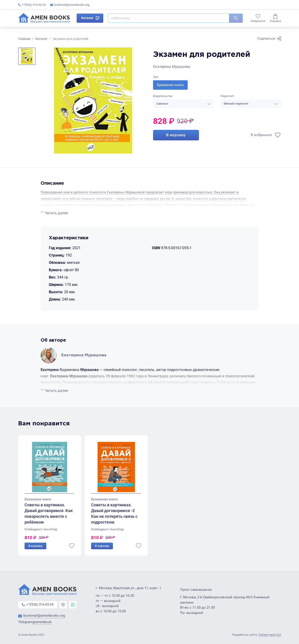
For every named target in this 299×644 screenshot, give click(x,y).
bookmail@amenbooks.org (70, 5)
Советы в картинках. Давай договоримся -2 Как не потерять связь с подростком (114, 514)
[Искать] (236, 19)
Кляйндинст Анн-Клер (41, 530)
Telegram (35, 622)
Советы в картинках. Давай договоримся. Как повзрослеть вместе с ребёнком (49, 514)
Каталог (90, 19)
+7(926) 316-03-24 (32, 5)
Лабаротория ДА (270, 635)
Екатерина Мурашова (172, 67)
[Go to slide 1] (49, 494)
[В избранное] (266, 136)
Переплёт (227, 96)
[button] (27, 56)
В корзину (176, 136)
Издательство (163, 96)
